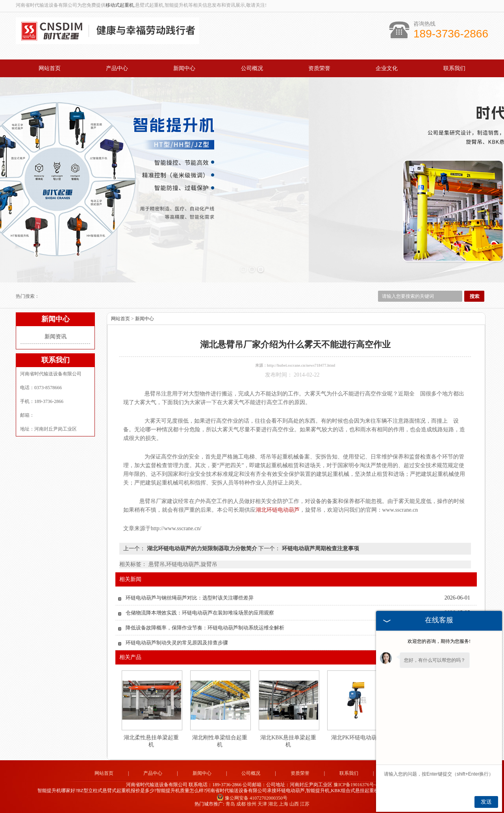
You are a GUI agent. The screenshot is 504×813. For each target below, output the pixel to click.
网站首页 (50, 68)
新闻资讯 (56, 337)
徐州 (252, 804)
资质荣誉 (319, 68)
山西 (294, 804)
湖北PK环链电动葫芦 (357, 738)
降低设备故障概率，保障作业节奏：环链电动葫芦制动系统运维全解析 (205, 628)
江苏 (305, 804)
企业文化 (387, 68)
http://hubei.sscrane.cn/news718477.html (301, 365)
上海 (283, 804)
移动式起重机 (120, 5)
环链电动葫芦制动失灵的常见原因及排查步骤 (177, 643)
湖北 (273, 804)
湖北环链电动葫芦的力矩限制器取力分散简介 (202, 548)
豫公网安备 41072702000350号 (252, 798)
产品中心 (117, 68)
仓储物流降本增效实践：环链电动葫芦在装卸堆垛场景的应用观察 (200, 613)
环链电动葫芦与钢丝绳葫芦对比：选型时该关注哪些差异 (190, 598)
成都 (241, 804)
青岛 (230, 804)
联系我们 (454, 68)
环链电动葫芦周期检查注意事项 (320, 548)
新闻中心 (184, 68)
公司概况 (252, 68)
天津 (262, 804)
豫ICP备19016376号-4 (356, 785)
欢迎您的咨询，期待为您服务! (439, 641)
